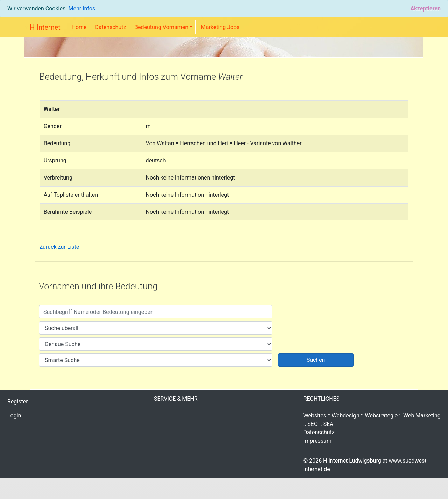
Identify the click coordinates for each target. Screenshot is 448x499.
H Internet (45, 27)
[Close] (425, 9)
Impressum (318, 441)
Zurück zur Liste (59, 247)
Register (18, 402)
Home (79, 27)
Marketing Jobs (220, 27)
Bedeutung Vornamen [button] (161, 27)
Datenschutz (110, 27)
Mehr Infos (82, 9)
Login (14, 416)
